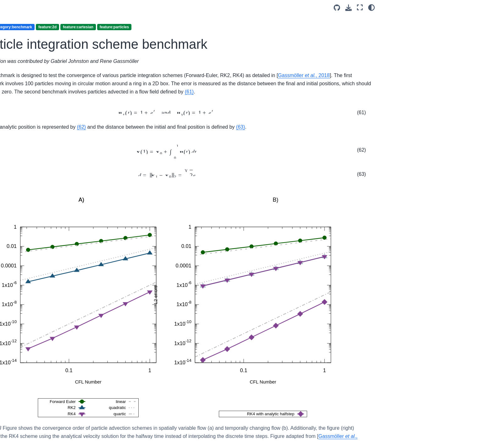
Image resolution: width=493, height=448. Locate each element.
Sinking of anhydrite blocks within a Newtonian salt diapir (73, 334)
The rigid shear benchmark (70, 123)
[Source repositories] (337, 8)
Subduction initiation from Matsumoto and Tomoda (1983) (75, 352)
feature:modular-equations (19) (65, 62)
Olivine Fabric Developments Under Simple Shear (72, 274)
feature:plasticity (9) (58, 366)
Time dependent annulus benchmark (68, 137)
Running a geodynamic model (73, 260)
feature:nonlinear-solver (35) (67, 76)
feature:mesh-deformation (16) (69, 48)
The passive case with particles (75, 241)
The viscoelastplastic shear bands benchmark (71, 165)
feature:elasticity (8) (58, 11)
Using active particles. (65, 231)
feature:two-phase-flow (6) (65, 395)
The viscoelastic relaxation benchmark (70, 182)
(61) (364, 100)
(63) (153, 144)
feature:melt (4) (54, 38)
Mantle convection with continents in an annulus (68, 317)
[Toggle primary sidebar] (125, 7)
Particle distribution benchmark (74, 96)
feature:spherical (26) (60, 385)
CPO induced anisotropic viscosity (68, 217)
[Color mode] (371, 8)
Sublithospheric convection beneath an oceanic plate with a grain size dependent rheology (75, 296)
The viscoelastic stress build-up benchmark (75, 199)
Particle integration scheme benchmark (73, 109)
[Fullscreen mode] (360, 8)
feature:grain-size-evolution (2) (66, 25)
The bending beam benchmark (74, 151)
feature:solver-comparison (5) (68, 375)
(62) (226, 135)
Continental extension (65, 251)
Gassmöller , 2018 (208, 84)
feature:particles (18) (61, 86)
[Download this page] (349, 8)
